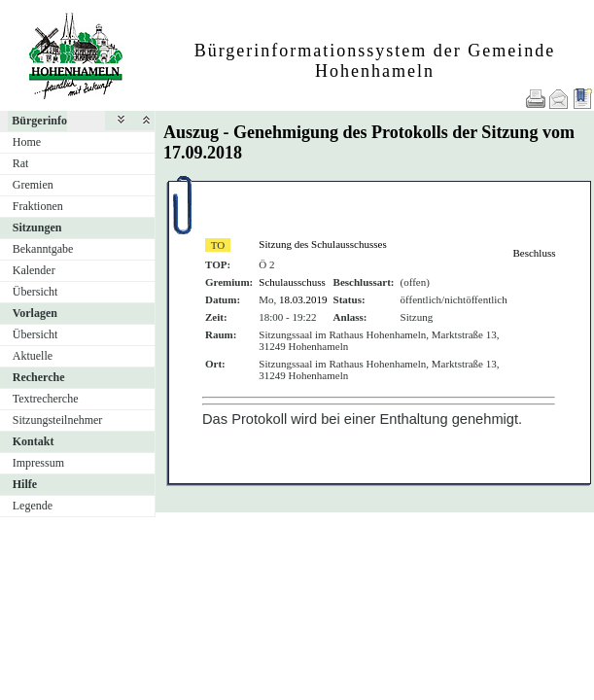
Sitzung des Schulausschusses (322, 244)
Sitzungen (37, 227)
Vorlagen (35, 313)
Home (27, 142)
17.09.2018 (203, 153)
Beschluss (534, 253)
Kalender (34, 270)
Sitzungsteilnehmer (58, 420)
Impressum (38, 463)
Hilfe (25, 484)
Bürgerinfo (39, 121)
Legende (33, 506)
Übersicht (35, 292)
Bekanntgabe (43, 249)
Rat (21, 163)
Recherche (39, 377)
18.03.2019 (303, 299)
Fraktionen (38, 206)
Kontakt (34, 441)
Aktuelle (33, 356)
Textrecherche (46, 399)
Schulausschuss (292, 282)
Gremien (33, 185)
